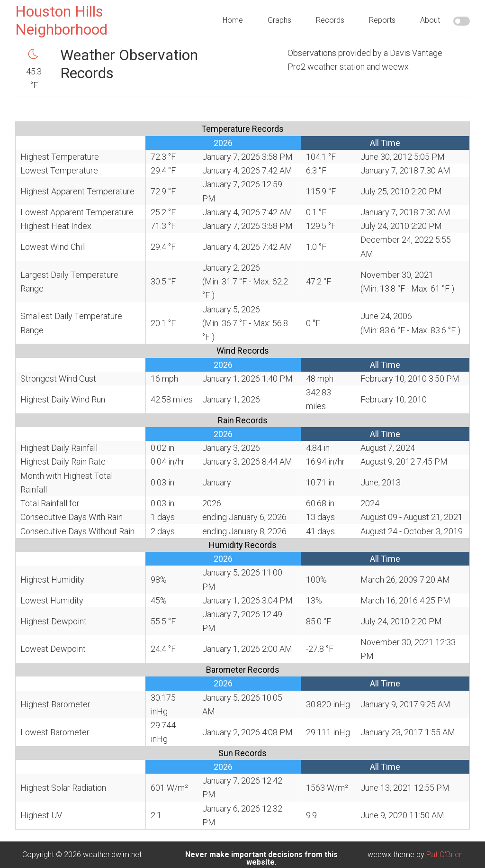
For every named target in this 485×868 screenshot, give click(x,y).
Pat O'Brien (445, 854)
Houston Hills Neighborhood (61, 20)
